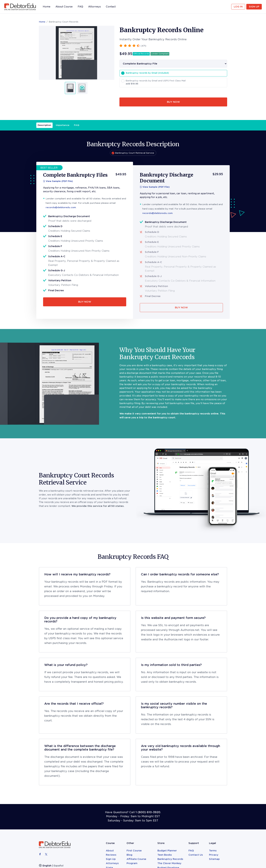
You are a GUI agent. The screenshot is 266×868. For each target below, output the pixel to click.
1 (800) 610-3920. (148, 812)
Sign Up (254, 7)
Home (47, 7)
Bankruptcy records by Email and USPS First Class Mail (175, 82)
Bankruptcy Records (170, 859)
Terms (213, 851)
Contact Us (196, 855)
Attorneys (94, 7)
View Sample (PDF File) (58, 181)
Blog (129, 855)
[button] (133, 46)
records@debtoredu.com (61, 207)
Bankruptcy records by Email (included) (147, 73)
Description (44, 125)
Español (59, 866)
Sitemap (214, 859)
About (110, 851)
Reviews (111, 855)
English (47, 866)
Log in (238, 7)
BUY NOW (173, 102)
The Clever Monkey (169, 863)
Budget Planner (167, 851)
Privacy (214, 855)
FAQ (80, 7)
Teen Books (165, 855)
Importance (63, 125)
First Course (134, 851)
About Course (64, 7)
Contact (111, 7)
